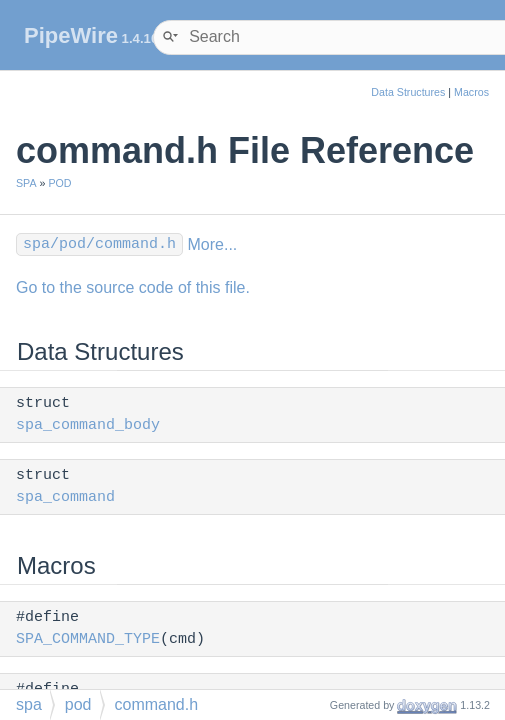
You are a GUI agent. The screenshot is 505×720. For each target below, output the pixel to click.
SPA (26, 183)
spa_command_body (88, 425)
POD (59, 183)
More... (212, 244)
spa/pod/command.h (99, 244)
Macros (471, 92)
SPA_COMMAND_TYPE (88, 639)
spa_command (65, 497)
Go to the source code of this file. (133, 287)
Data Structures (408, 92)
